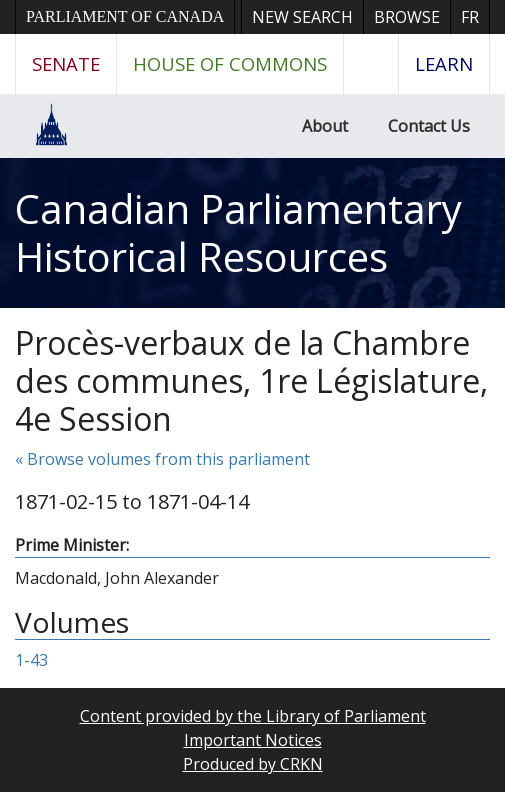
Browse (407, 17)
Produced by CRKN (253, 764)
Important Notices (253, 740)
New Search (302, 17)
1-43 (31, 660)
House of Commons (230, 63)
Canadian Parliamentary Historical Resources (238, 232)
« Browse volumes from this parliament (162, 459)
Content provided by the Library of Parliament (253, 716)
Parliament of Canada (125, 16)
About (325, 126)
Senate (66, 63)
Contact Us (429, 126)
